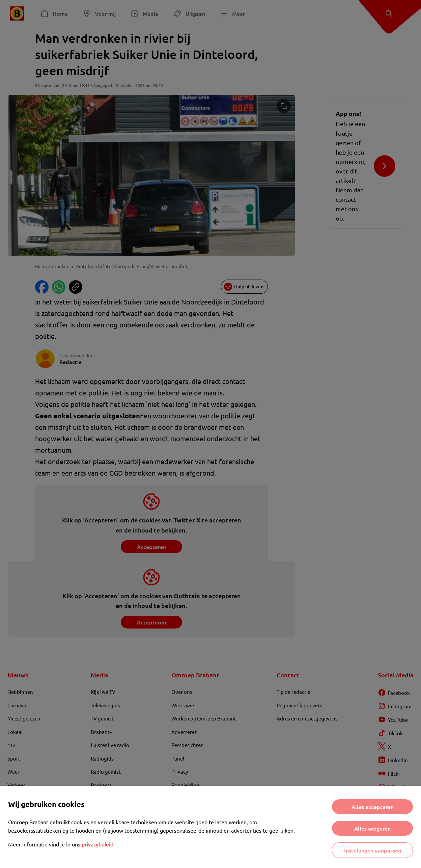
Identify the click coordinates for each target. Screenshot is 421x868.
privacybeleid (97, 844)
